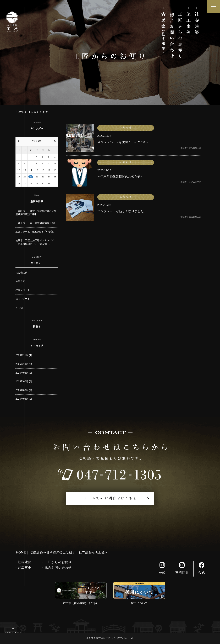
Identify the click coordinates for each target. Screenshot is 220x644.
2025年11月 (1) (24, 355)
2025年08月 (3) (24, 373)
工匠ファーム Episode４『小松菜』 (35, 232)
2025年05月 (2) (24, 399)
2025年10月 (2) (24, 364)
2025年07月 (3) (24, 381)
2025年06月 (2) (24, 390)
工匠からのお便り (58, 562)
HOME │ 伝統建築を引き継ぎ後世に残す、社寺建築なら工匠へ (62, 552)
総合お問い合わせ (58, 568)
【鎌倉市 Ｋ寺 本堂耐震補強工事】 (36, 223)
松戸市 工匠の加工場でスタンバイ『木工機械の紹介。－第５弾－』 (35, 242)
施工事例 (25, 568)
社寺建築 (25, 562)
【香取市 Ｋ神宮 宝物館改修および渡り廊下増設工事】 (36, 213)
